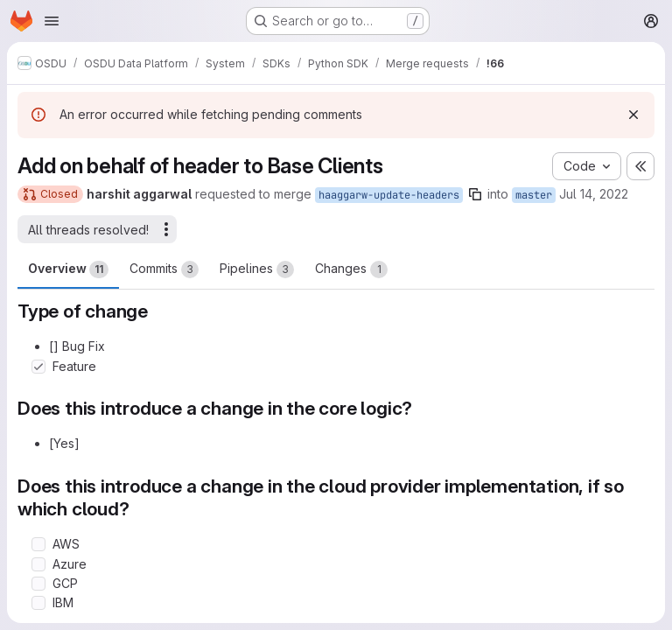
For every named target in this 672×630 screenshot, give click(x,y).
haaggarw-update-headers (389, 195)
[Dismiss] (633, 115)
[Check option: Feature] (38, 367)
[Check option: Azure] (38, 564)
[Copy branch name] (475, 194)
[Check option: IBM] (38, 603)
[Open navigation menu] (52, 21)
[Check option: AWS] (38, 544)
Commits (164, 269)
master (534, 195)
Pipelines (257, 269)
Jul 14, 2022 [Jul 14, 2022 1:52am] (594, 194)
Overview (68, 269)
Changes (351, 269)
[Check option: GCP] (38, 584)
